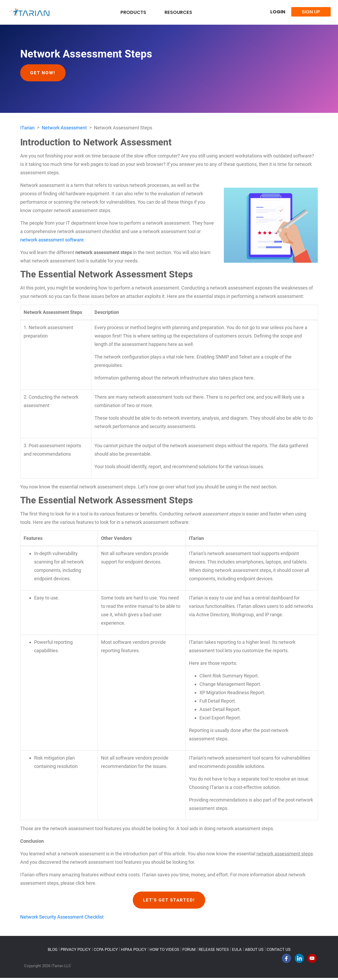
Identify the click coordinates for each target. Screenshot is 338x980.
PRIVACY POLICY (76, 952)
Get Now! (45, 73)
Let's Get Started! (169, 902)
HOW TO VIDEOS (164, 952)
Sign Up (311, 12)
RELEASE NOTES (214, 952)
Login (278, 12)
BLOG (53, 952)
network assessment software (52, 241)
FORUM (189, 952)
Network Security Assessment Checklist (62, 919)
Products (133, 12)
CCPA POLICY (106, 952)
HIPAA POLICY (134, 952)
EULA (237, 952)
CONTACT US (279, 952)
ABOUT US (254, 952)
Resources (178, 12)
